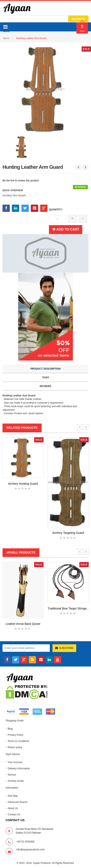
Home (6, 38)
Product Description (45, 369)
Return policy (15, 747)
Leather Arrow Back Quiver (23, 624)
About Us (13, 808)
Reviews (45, 386)
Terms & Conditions (19, 741)
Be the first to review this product (21, 181)
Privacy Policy (16, 735)
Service (12, 775)
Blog (10, 729)
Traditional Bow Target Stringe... (68, 608)
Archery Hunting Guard (23, 484)
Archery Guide (16, 781)
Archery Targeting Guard (68, 533)
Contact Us (14, 815)
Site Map (13, 796)
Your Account (15, 762)
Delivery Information (19, 768)
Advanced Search (18, 802)
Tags (45, 378)
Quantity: (56, 210)
